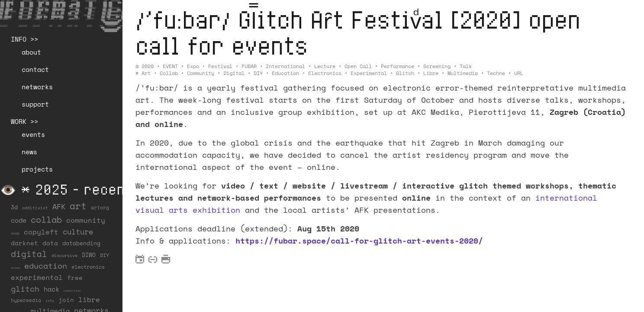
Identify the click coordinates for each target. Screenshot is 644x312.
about (31, 52)
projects (37, 169)
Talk (466, 66)
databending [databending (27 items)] (81, 243)
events (33, 134)
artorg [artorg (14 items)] (100, 208)
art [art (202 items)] (78, 206)
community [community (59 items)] (86, 220)
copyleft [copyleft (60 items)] (41, 232)
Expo (193, 66)
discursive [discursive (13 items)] (64, 255)
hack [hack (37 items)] (52, 289)
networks (37, 87)
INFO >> (24, 39)
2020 (148, 66)
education (285, 73)
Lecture (325, 66)
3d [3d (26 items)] (14, 207)
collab (169, 73)
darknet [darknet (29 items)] (24, 243)
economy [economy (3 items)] (15, 268)
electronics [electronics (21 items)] (88, 266)
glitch (405, 73)
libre (431, 73)
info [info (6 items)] (50, 301)
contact (35, 69)
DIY (258, 73)
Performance (398, 66)
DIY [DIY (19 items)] (105, 255)
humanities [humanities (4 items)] (72, 291)
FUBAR (249, 66)
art (146, 73)
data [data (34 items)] (50, 243)
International (285, 66)
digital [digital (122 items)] (29, 254)
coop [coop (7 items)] (15, 233)
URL (519, 73)
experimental (369, 73)
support (35, 104)
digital (234, 73)
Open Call (358, 66)
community (201, 73)
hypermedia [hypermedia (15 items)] (26, 300)
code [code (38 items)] (19, 220)
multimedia (463, 73)
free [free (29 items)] (75, 278)
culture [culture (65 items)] (78, 232)
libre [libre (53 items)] (89, 299)
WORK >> (24, 121)
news (29, 152)
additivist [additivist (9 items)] (35, 208)
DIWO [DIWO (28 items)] (89, 255)
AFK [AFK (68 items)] (59, 206)
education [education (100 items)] (46, 266)
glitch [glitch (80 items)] (25, 289)
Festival (220, 66)
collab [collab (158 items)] (46, 219)
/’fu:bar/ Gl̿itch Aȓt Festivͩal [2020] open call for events (365, 32)
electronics (325, 73)
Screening (437, 66)
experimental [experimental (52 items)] (37, 277)
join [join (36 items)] (66, 300)
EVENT (170, 66)
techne (496, 73)
